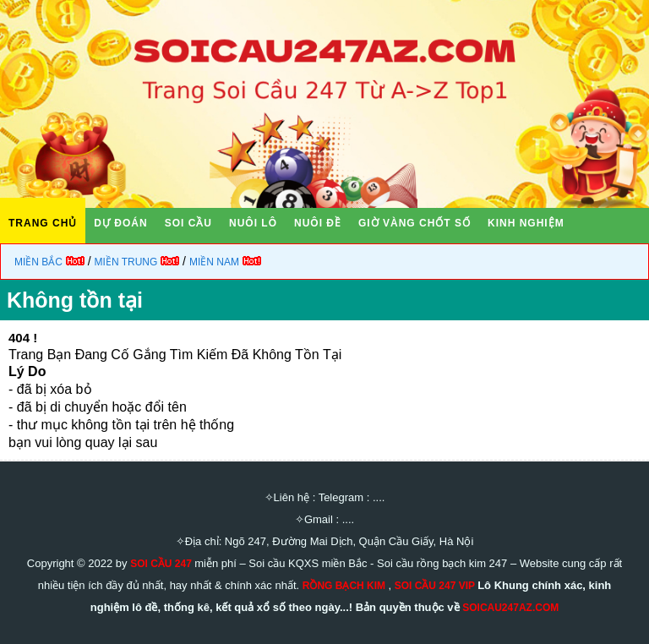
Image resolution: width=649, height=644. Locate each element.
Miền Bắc (38, 262)
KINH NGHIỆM (526, 223)
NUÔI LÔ (253, 223)
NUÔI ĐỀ (318, 223)
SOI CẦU (188, 223)
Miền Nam (214, 262)
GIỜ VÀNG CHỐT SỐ (414, 223)
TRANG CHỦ (43, 223)
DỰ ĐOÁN (120, 223)
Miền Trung (126, 262)
